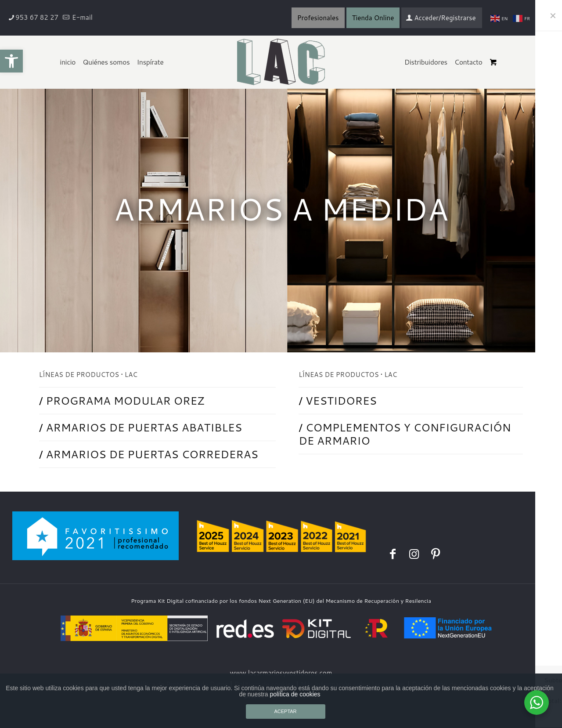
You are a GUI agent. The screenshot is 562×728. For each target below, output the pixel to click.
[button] (11, 61)
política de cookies (295, 694)
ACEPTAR (285, 711)
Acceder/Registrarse (441, 18)
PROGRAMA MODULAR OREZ (126, 400)
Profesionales (318, 18)
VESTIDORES (341, 400)
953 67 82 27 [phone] (37, 17)
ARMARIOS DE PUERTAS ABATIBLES (145, 427)
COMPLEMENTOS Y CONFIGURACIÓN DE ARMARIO (405, 434)
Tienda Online (373, 18)
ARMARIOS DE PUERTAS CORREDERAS (153, 454)
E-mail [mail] (81, 17)
